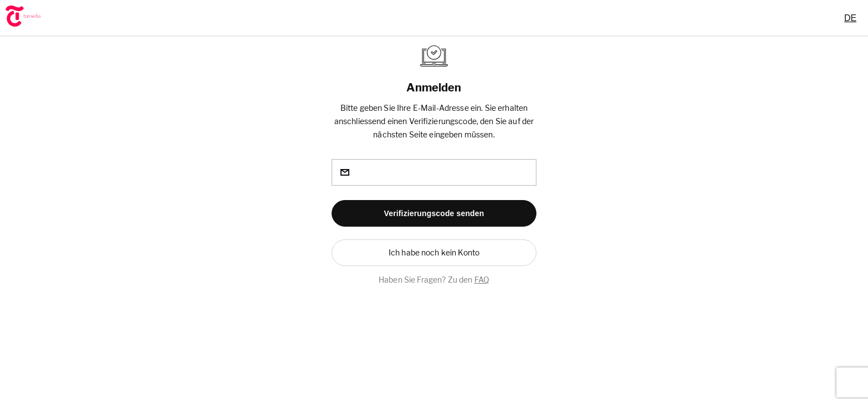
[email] (434, 172)
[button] (434, 213)
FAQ (482, 280)
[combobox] (850, 18)
